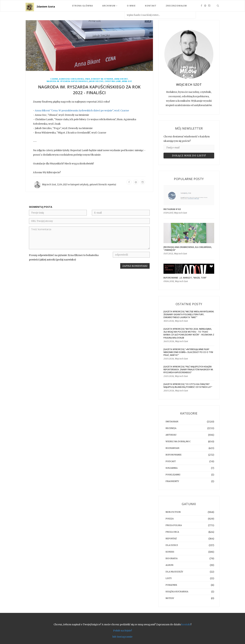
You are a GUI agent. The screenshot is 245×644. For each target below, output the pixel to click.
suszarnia (171, 468)
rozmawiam (172, 448)
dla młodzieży (174, 572)
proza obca (172, 532)
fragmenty (172, 481)
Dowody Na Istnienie (102, 79)
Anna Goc (127, 81)
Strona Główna (82, 6)
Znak (87, 79)
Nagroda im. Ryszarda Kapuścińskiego (67, 81)
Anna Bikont (121, 79)
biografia (171, 558)
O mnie (131, 6)
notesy (170, 598)
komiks (170, 552)
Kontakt (151, 6)
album (169, 565)
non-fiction (173, 512)
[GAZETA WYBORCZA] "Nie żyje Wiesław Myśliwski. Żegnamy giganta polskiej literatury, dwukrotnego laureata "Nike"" (189, 314)
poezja (170, 519)
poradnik (171, 585)
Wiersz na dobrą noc (178, 441)
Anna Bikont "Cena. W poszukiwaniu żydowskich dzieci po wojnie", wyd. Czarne (82, 111)
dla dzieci (172, 545)
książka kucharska (177, 592)
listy (169, 578)
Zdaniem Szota (46, 7)
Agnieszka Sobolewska (71, 79)
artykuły (84, 185)
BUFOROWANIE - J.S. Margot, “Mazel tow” (185, 278)
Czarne (54, 79)
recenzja (171, 428)
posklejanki (173, 475)
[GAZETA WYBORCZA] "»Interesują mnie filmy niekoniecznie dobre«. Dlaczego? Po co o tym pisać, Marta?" (188, 352)
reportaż (112, 185)
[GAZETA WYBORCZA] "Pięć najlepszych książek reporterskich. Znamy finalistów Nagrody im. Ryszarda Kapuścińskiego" (188, 370)
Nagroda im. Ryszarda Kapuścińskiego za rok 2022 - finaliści (89, 90)
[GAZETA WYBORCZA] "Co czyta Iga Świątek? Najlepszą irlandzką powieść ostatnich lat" (188, 386)
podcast (171, 461)
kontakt (186, 624)
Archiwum (110, 6)
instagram (172, 422)
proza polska (174, 525)
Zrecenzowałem (176, 6)
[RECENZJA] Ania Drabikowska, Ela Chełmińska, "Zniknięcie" (188, 249)
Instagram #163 (172, 209)
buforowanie (174, 455)
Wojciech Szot (49, 185)
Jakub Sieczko (96, 81)
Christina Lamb (113, 81)
